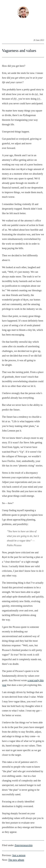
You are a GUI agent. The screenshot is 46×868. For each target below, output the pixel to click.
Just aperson (19, 855)
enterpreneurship (24, 845)
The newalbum (16, 860)
